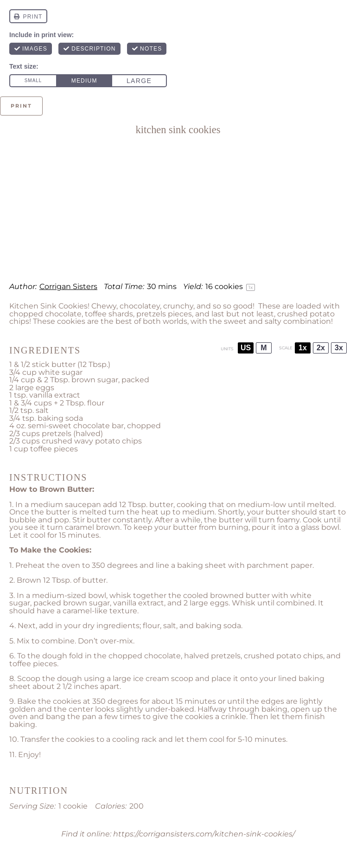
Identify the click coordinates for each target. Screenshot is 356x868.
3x (339, 348)
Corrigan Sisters (68, 286)
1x (303, 348)
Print (21, 106)
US (246, 348)
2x (321, 348)
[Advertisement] (178, 209)
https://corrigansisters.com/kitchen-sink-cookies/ (204, 834)
